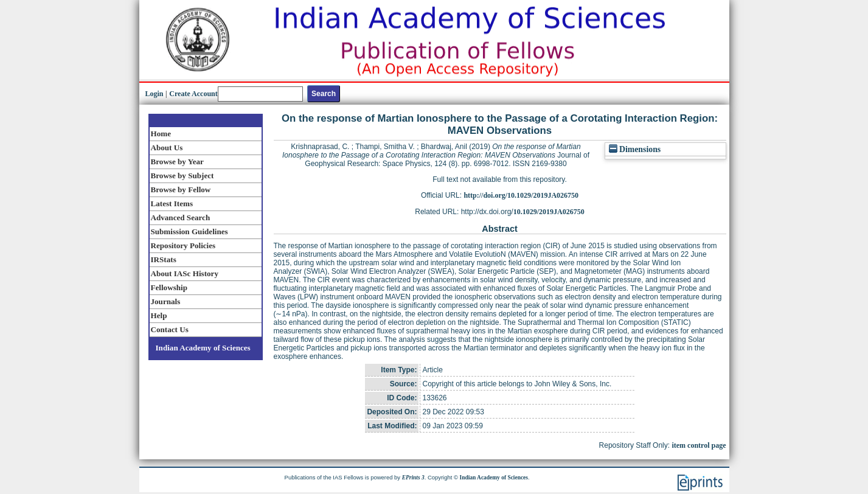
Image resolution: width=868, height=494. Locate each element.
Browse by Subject (182, 176)
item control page (699, 445)
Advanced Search (181, 217)
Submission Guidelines (189, 231)
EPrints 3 (413, 478)
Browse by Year (177, 162)
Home (161, 134)
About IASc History (185, 273)
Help (159, 315)
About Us (167, 148)
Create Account (193, 94)
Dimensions (635, 149)
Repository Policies (183, 245)
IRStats (164, 259)
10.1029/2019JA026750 (549, 212)
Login (155, 94)
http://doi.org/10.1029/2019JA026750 (521, 195)
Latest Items (172, 204)
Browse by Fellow (181, 190)
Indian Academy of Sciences (203, 348)
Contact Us (170, 329)
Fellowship (169, 287)
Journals (166, 301)
